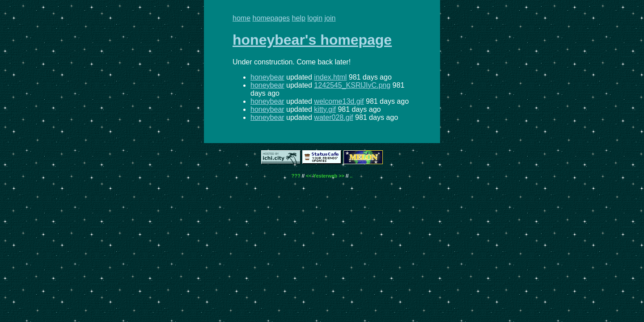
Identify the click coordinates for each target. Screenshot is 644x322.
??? (296, 176)
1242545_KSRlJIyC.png (352, 85)
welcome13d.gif (339, 101)
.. (351, 176)
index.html (330, 77)
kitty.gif (325, 109)
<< (309, 176)
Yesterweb (325, 176)
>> (341, 176)
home (241, 18)
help (299, 18)
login (315, 18)
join (330, 18)
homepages (271, 18)
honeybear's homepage (312, 40)
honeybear (267, 77)
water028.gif (333, 117)
